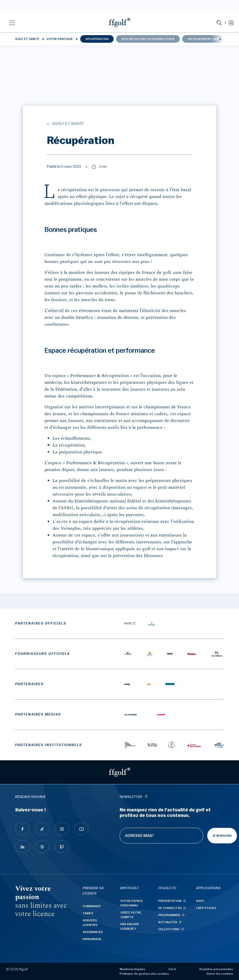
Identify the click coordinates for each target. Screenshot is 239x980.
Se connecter (170, 908)
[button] (12, 23)
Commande (92, 906)
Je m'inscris (222, 836)
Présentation (170, 901)
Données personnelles (216, 969)
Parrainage (92, 939)
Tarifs (88, 913)
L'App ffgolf (206, 908)
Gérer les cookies (220, 974)
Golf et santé (27, 39)
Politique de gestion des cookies (144, 974)
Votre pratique (60, 39)
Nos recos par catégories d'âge (148, 39)
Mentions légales (132, 969)
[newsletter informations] (146, 797)
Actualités (168, 922)
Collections (169, 929)
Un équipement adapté (206, 39)
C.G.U (172, 969)
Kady (200, 901)
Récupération (97, 39)
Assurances (93, 932)
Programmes (169, 915)
